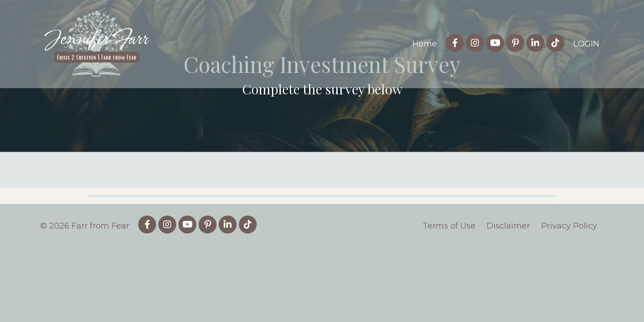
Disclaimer (508, 290)
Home (425, 44)
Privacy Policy (569, 290)
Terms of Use (449, 290)
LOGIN (586, 44)
